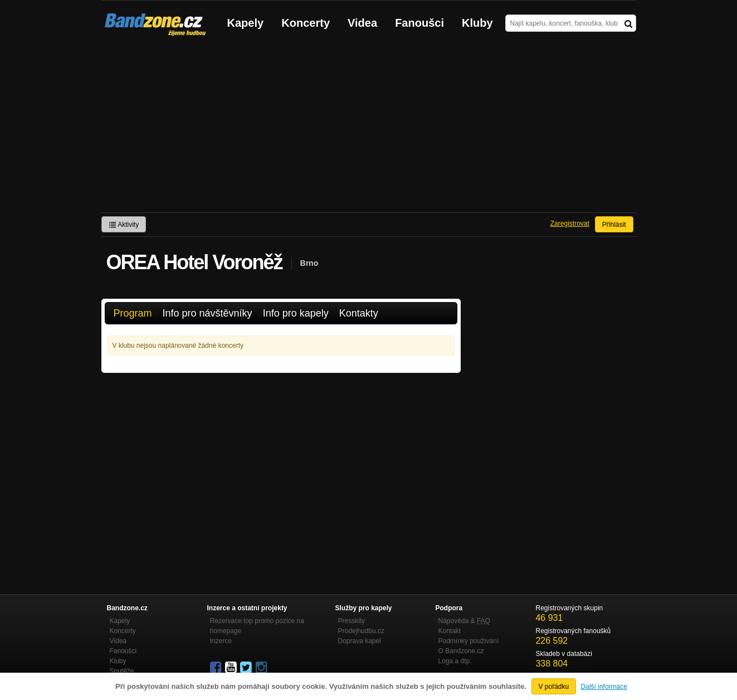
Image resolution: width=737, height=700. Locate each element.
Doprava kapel (360, 641)
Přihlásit (614, 225)
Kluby (477, 23)
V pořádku (554, 687)
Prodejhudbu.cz (361, 631)
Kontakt (450, 631)
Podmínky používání (469, 641)
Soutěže (122, 671)
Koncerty (306, 23)
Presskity (352, 621)
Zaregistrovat (570, 223)
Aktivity (124, 225)
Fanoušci (419, 23)
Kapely (246, 23)
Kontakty (359, 313)
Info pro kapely (296, 313)
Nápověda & (464, 621)
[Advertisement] (369, 129)
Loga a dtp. (455, 661)
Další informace (604, 687)
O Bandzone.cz (461, 651)
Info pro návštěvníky (208, 313)
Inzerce (221, 641)
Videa (362, 23)
